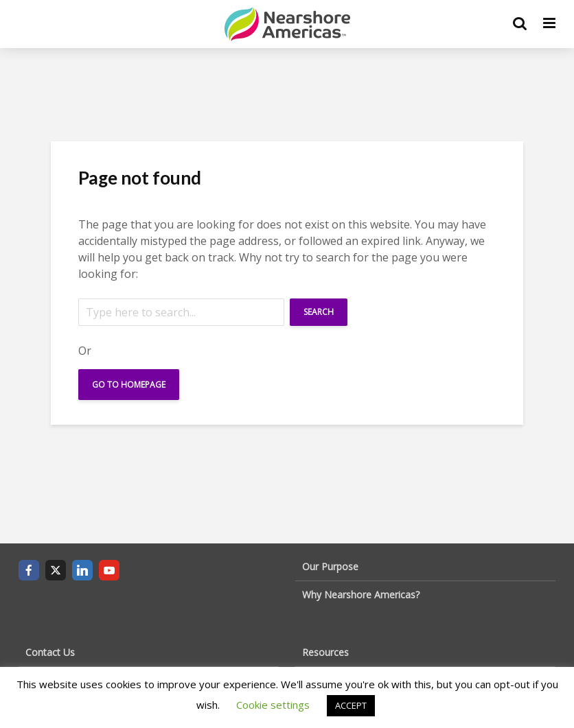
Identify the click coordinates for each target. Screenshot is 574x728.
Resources (325, 652)
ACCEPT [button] (351, 705)
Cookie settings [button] (273, 705)
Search (319, 312)
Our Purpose (330, 566)
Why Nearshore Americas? (361, 595)
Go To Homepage (129, 385)
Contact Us (50, 652)
